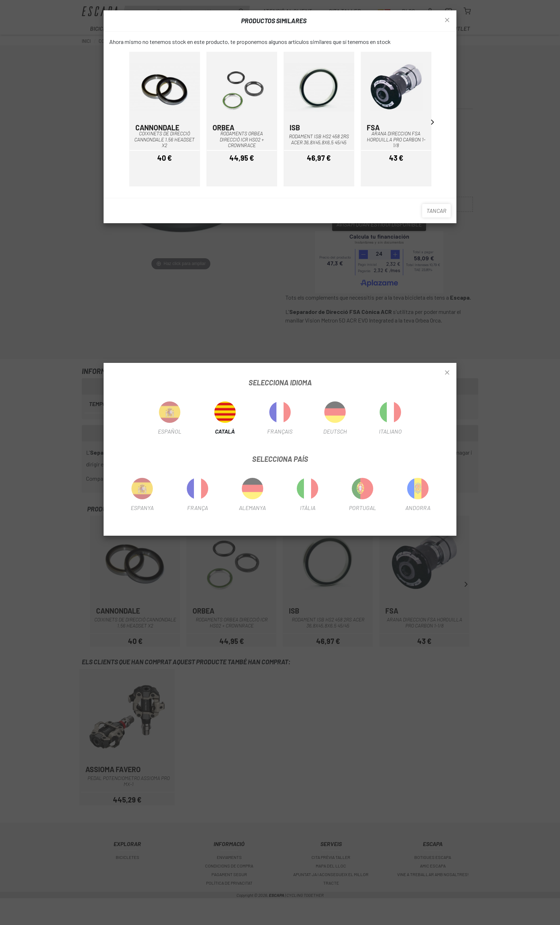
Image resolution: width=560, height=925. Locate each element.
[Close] (447, 373)
